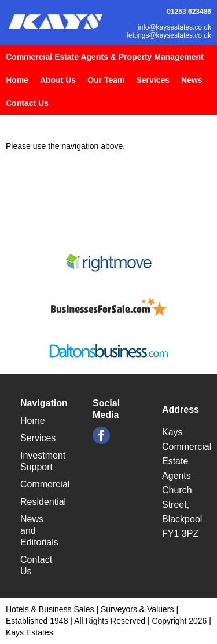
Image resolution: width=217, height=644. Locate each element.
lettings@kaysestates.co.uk (169, 35)
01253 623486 (189, 12)
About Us (58, 80)
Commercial (45, 484)
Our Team (106, 80)
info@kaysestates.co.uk (174, 27)
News (192, 80)
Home (17, 80)
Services (153, 80)
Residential (43, 502)
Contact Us (27, 103)
